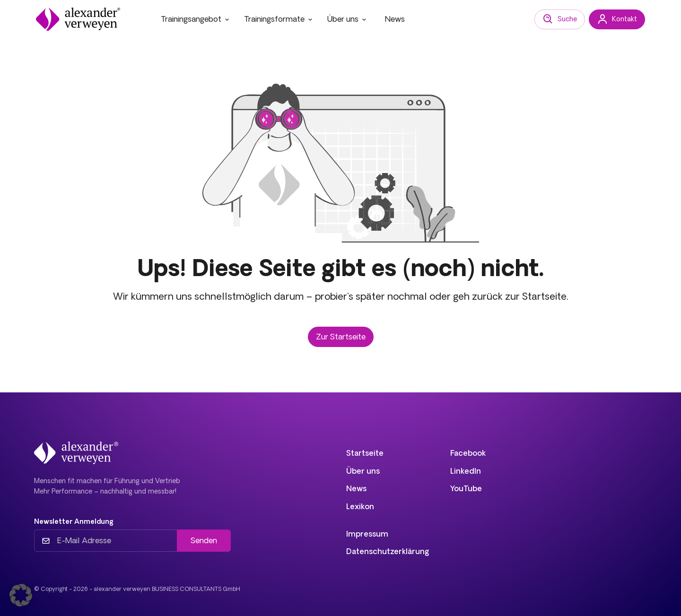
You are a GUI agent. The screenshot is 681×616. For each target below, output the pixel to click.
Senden (204, 540)
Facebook (468, 453)
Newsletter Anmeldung (74, 521)
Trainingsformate (279, 19)
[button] (21, 595)
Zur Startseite (341, 337)
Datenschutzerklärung (388, 551)
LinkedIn (466, 471)
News (395, 19)
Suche (560, 19)
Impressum (367, 534)
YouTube (466, 488)
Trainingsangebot (196, 19)
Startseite (365, 453)
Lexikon (360, 506)
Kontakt (617, 19)
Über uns (348, 19)
